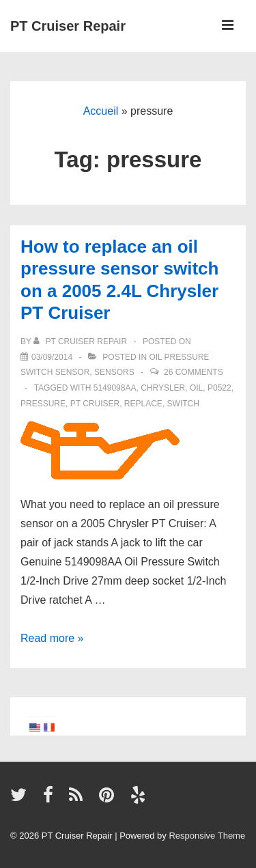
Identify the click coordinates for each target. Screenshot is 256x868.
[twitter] (22, 799)
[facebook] (51, 799)
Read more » (52, 638)
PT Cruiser (95, 404)
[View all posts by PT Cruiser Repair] (81, 341)
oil (196, 388)
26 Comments (194, 372)
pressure (43, 404)
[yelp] (140, 799)
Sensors (114, 372)
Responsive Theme (207, 836)
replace (143, 404)
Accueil (101, 111)
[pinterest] (110, 799)
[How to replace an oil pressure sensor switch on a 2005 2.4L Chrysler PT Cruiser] (52, 357)
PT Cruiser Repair (68, 26)
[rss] (79, 799)
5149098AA (115, 388)
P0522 (219, 388)
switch (183, 404)
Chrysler (163, 388)
